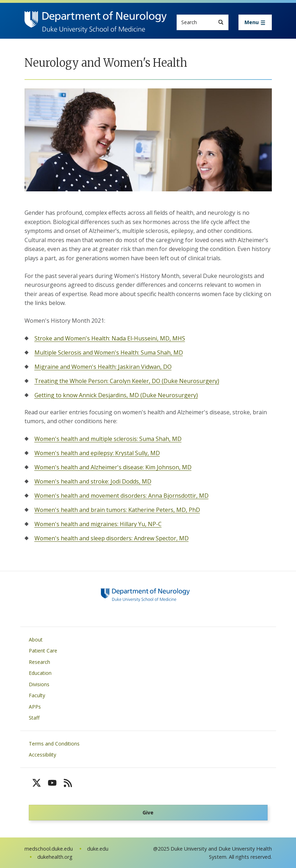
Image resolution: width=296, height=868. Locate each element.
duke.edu (98, 849)
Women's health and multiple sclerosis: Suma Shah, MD (108, 439)
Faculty (37, 695)
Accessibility (42, 755)
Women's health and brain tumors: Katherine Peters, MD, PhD (117, 510)
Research (39, 662)
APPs (35, 707)
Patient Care (43, 651)
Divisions (39, 684)
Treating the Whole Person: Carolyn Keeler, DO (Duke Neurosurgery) (127, 381)
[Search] (221, 22)
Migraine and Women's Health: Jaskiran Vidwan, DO (103, 367)
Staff (34, 718)
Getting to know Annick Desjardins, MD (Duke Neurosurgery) (116, 395)
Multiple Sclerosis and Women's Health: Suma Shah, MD (109, 353)
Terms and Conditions (54, 744)
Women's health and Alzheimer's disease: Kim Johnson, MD (113, 467)
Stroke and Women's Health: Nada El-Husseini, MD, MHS (110, 338)
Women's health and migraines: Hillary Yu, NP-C (98, 524)
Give (148, 812)
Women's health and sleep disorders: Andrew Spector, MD (112, 538)
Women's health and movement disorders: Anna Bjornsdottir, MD (122, 496)
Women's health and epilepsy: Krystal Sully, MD (97, 453)
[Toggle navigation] (255, 22)
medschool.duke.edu (49, 849)
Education (40, 673)
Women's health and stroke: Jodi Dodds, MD (93, 481)
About (36, 640)
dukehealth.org (55, 857)
